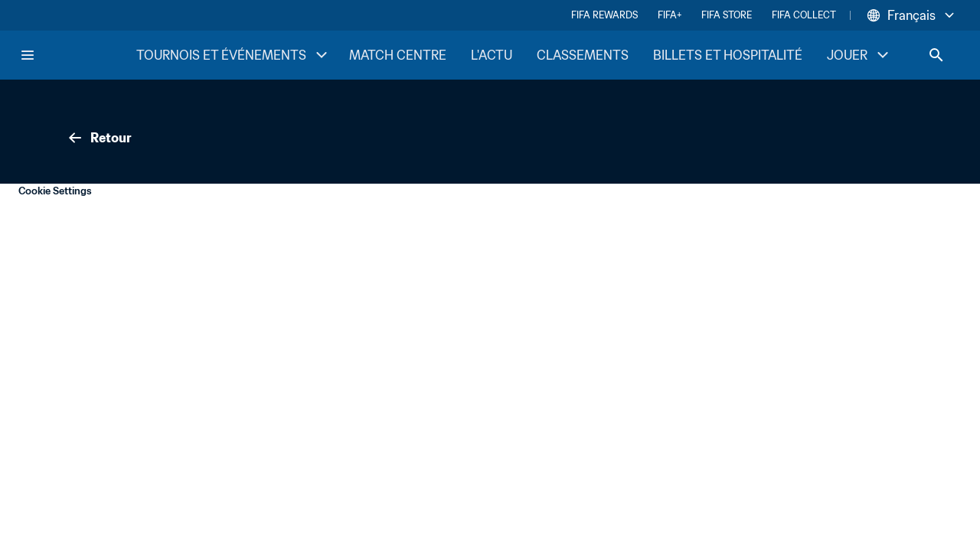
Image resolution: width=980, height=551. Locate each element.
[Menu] (28, 55)
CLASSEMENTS (583, 55)
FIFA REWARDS (604, 15)
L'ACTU (492, 55)
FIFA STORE (727, 15)
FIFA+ (670, 15)
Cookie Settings (55, 191)
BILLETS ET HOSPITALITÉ (728, 55)
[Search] (936, 55)
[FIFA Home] (77, 55)
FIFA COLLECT (804, 15)
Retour (99, 138)
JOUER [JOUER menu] (859, 55)
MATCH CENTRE (398, 55)
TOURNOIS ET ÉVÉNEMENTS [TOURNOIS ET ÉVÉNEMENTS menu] (234, 55)
